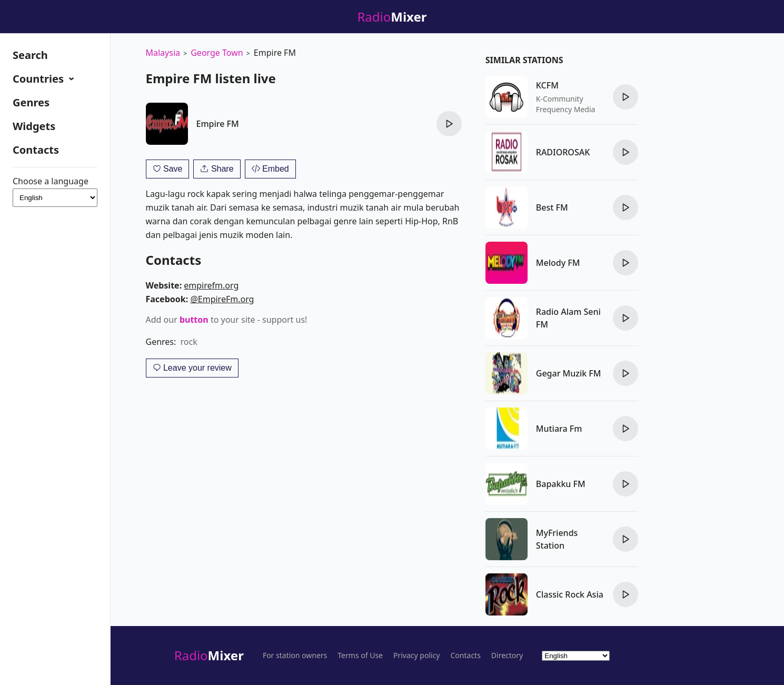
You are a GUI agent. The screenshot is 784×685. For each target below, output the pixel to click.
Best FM (552, 207)
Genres (31, 102)
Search (30, 55)
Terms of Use (360, 656)
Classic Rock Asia (570, 594)
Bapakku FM (561, 484)
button (194, 320)
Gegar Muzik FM (569, 373)
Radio (209, 655)
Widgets (34, 126)
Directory (507, 656)
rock (189, 342)
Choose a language (55, 191)
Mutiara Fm (559, 429)
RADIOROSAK (563, 152)
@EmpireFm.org (222, 299)
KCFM (547, 85)
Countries (39, 79)
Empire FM (218, 124)
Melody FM (558, 263)
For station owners (295, 656)
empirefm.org (211, 285)
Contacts (36, 150)
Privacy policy (417, 656)
